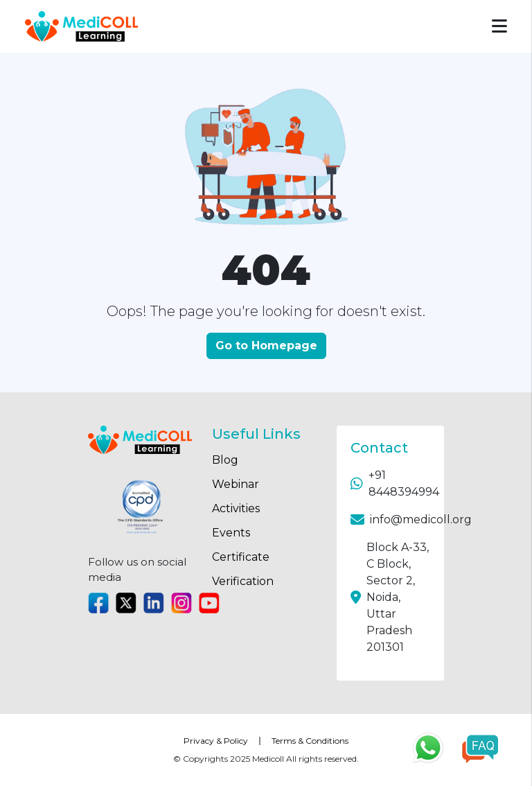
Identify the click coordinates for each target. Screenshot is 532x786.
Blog (225, 460)
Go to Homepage (266, 346)
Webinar (236, 484)
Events (231, 533)
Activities (236, 508)
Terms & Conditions (310, 741)
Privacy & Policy (216, 741)
